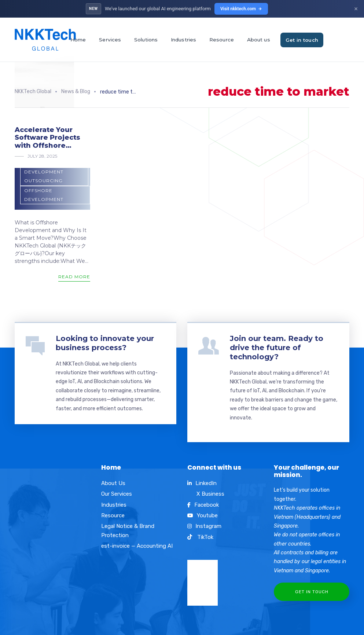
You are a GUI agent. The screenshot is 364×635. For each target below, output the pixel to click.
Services (110, 40)
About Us (113, 483)
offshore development (44, 195)
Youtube (203, 515)
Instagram (204, 526)
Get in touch (302, 40)
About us (259, 40)
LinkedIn (202, 483)
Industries (183, 40)
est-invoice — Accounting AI (137, 546)
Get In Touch (312, 592)
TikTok (200, 537)
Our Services (117, 494)
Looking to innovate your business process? (105, 343)
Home (78, 40)
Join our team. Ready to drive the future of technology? (277, 348)
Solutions (146, 40)
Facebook (203, 505)
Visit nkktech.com (241, 9)
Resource (222, 40)
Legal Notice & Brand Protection (128, 531)
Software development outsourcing (44, 172)
